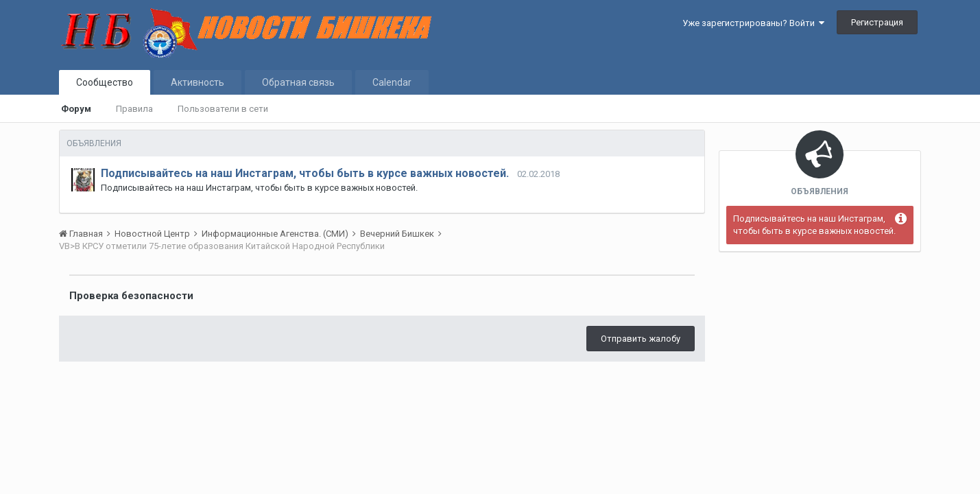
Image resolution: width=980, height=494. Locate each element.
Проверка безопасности (131, 296)
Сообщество (105, 82)
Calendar (392, 82)
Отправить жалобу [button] (641, 339)
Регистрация (877, 22)
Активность (198, 82)
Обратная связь (298, 82)
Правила (134, 109)
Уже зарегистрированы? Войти (753, 23)
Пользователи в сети (223, 109)
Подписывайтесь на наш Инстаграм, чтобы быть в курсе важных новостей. (305, 173)
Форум (76, 109)
